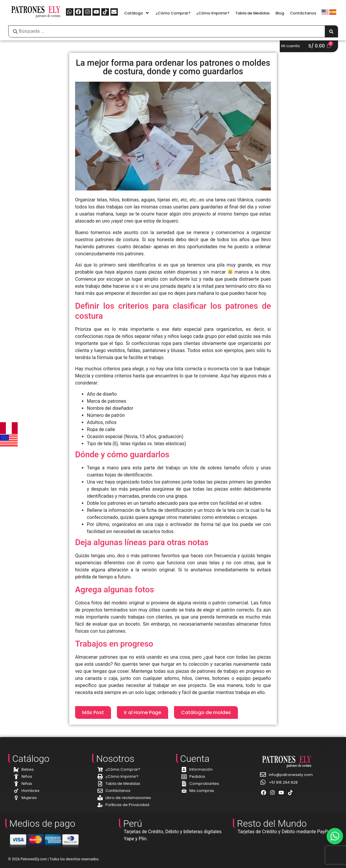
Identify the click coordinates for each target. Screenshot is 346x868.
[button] (137, 13)
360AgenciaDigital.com (316, 859)
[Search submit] (331, 31)
